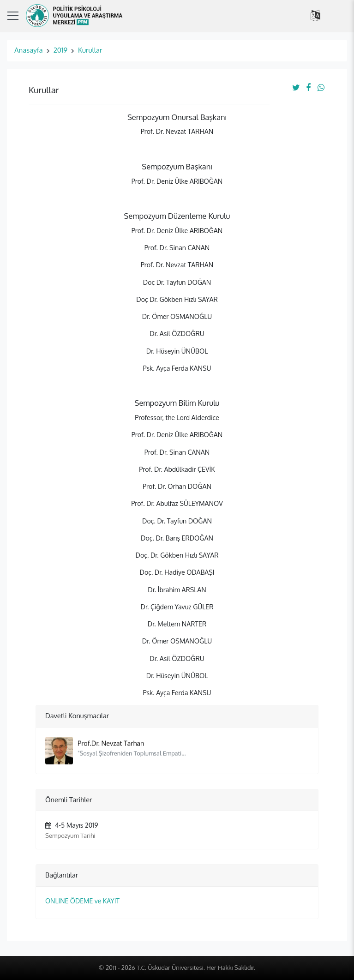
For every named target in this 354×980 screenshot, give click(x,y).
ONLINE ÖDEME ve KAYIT (82, 901)
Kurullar (90, 50)
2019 (60, 50)
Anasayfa (29, 50)
